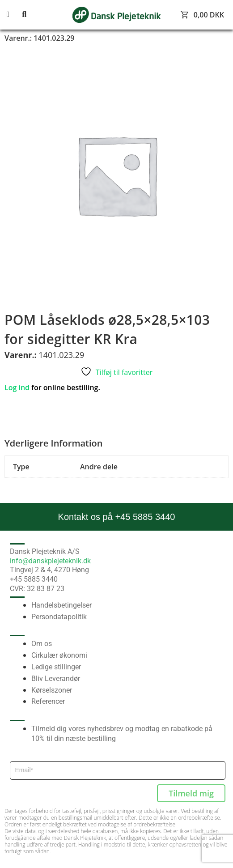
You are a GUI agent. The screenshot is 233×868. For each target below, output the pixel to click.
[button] (13, 15)
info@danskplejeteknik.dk (50, 561)
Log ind (17, 387)
